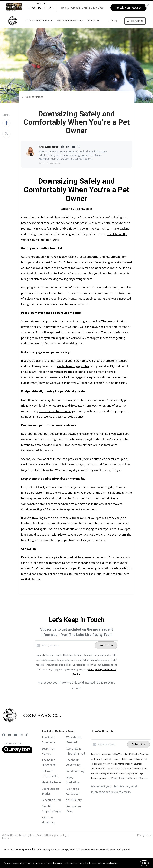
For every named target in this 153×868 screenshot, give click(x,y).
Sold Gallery (74, 800)
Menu (112, 21)
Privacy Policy (144, 835)
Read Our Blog (75, 771)
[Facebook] (4, 735)
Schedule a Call (51, 800)
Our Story (94, 21)
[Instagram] (21, 735)
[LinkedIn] (9, 735)
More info (122, 863)
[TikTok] (27, 735)
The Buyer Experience (70, 21)
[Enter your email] (68, 645)
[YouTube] (15, 735)
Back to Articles (34, 97)
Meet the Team (51, 782)
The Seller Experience (39, 21)
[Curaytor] (17, 752)
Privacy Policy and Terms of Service (129, 778)
